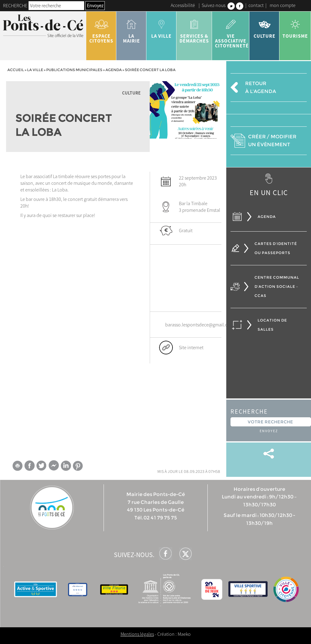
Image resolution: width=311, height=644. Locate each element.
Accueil (16, 70)
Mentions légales (137, 634)
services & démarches (194, 29)
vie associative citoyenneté (232, 32)
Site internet (191, 347)
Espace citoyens (101, 29)
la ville (161, 27)
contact (256, 5)
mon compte (283, 5)
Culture (264, 27)
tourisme (295, 27)
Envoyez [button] (95, 5)
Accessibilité (183, 5)
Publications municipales (74, 70)
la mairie (131, 29)
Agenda (114, 70)
